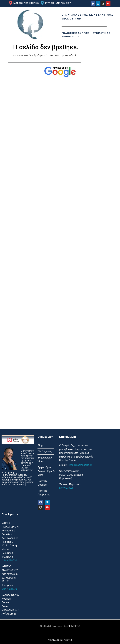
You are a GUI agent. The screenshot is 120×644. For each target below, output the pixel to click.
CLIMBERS (74, 626)
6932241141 (66, 488)
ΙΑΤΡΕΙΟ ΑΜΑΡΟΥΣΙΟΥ (58, 3)
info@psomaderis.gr (80, 465)
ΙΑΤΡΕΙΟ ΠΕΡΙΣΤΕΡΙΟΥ (26, 3)
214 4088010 (9, 561)
